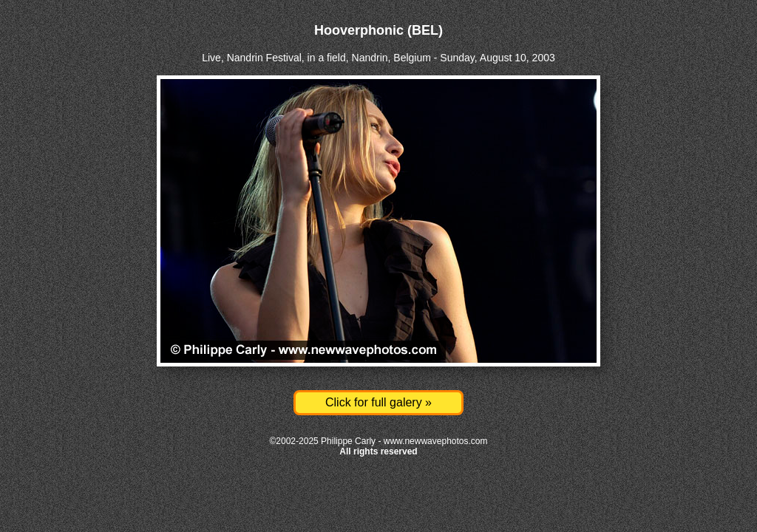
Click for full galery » (378, 402)
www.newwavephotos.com (436, 441)
